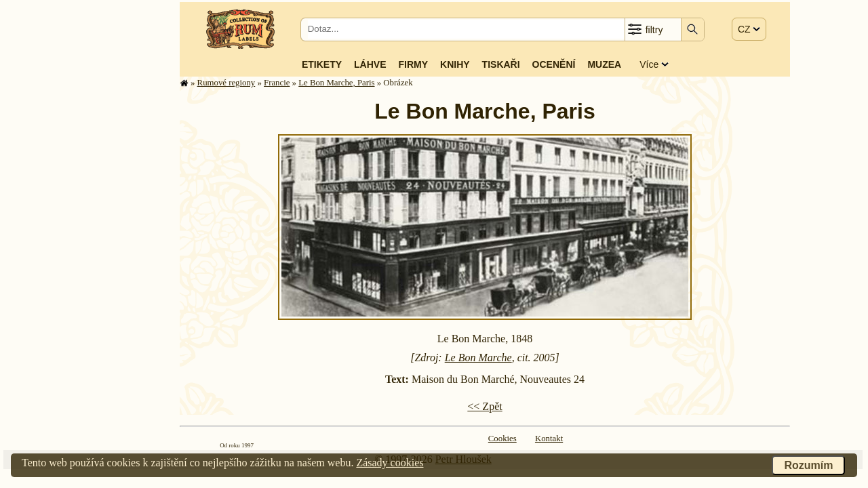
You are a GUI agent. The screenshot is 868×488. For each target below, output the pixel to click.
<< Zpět (485, 406)
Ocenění (554, 64)
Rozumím (808, 465)
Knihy (455, 64)
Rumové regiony (226, 83)
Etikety (322, 64)
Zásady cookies (390, 463)
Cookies (502, 439)
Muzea (604, 64)
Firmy (413, 64)
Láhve (370, 64)
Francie (277, 83)
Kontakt (549, 439)
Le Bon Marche (478, 358)
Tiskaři (501, 64)
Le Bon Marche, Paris (336, 83)
